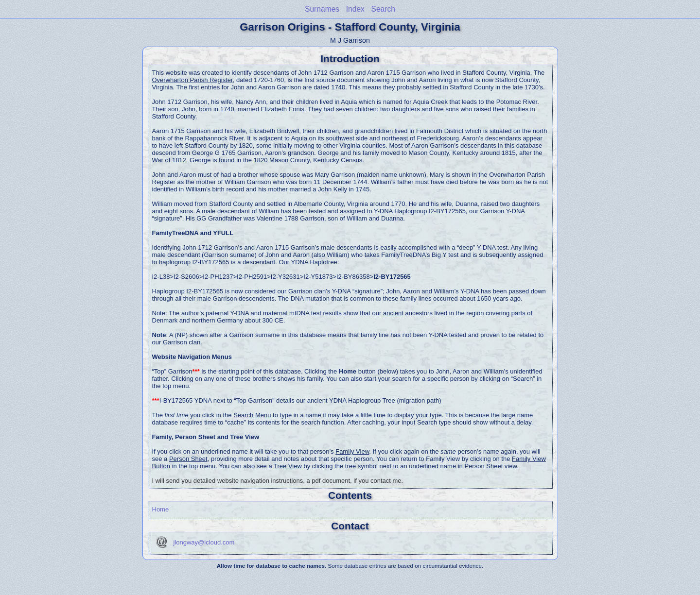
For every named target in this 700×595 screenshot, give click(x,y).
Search (383, 9)
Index (355, 9)
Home (161, 509)
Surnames (322, 9)
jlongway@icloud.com (204, 542)
